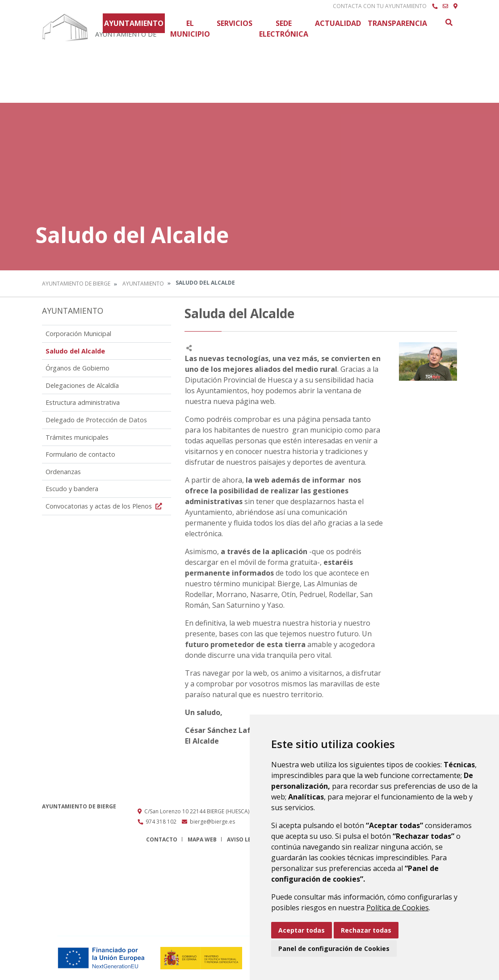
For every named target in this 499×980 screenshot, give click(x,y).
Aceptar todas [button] (302, 930)
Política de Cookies (398, 908)
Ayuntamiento (134, 23)
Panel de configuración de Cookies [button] (334, 948)
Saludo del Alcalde (75, 351)
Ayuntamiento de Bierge (76, 284)
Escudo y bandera (72, 489)
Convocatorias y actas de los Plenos (105, 506)
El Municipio (190, 29)
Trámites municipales (77, 437)
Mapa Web (202, 839)
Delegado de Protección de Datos (96, 420)
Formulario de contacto (80, 454)
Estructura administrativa (83, 402)
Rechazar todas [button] (366, 930)
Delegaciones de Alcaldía (82, 385)
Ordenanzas (63, 472)
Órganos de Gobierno (78, 368)
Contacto (162, 839)
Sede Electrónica (284, 29)
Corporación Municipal (78, 334)
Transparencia (397, 23)
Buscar (449, 22)
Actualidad (338, 23)
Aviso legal (244, 839)
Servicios (235, 23)
